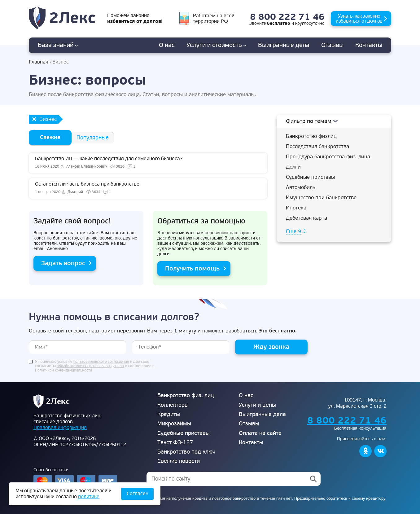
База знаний (58, 45)
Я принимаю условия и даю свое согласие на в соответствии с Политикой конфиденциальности (95, 366)
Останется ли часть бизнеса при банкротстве (148, 188)
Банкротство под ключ (186, 452)
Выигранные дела (262, 414)
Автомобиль (301, 187)
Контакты (369, 45)
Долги (293, 167)
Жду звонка (271, 347)
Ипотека (296, 208)
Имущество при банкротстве (321, 198)
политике (89, 497)
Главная (39, 62)
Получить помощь (192, 268)
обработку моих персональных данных (90, 366)
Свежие (50, 137)
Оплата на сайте (260, 433)
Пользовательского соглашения (101, 362)
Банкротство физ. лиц (186, 395)
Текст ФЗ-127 (175, 443)
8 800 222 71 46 (287, 17)
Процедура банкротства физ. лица (328, 157)
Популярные (93, 138)
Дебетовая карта (306, 218)
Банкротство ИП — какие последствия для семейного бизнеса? (148, 163)
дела (284, 45)
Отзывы (332, 45)
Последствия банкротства (317, 146)
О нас (167, 45)
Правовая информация (60, 428)
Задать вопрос (63, 263)
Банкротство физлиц (311, 136)
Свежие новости (179, 461)
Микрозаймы (174, 424)
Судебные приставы (310, 177)
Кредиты (169, 414)
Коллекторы (173, 405)
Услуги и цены (257, 405)
